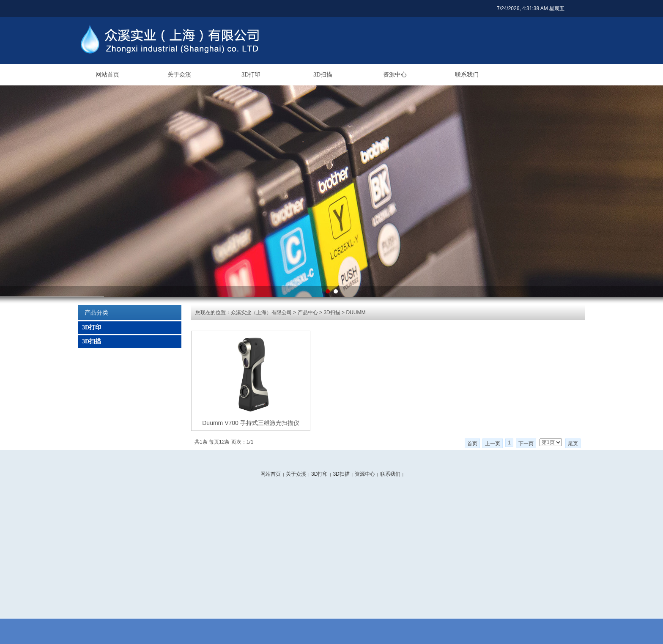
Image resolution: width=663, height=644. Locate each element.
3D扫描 (323, 75)
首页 (472, 444)
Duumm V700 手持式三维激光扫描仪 (251, 423)
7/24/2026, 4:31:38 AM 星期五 (531, 8)
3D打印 (251, 75)
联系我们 (467, 75)
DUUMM (356, 312)
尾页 (573, 444)
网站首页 (107, 75)
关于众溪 (179, 75)
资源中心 (395, 75)
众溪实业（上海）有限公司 (261, 312)
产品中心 (308, 312)
